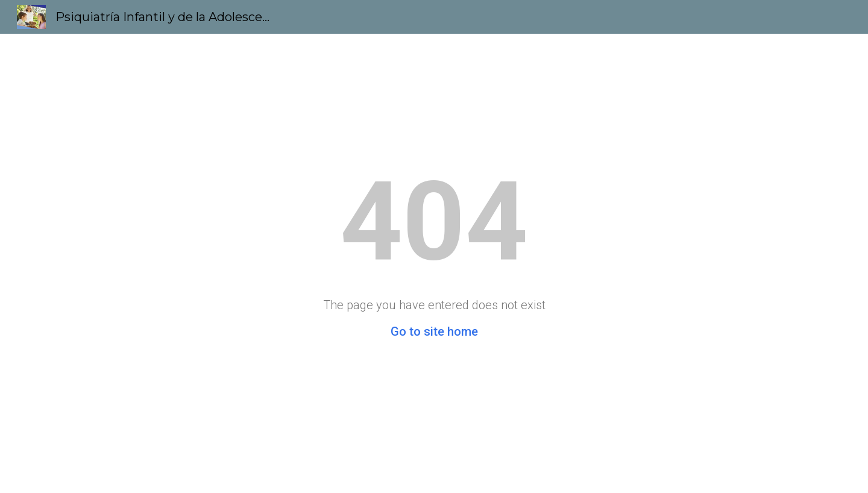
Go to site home (434, 331)
